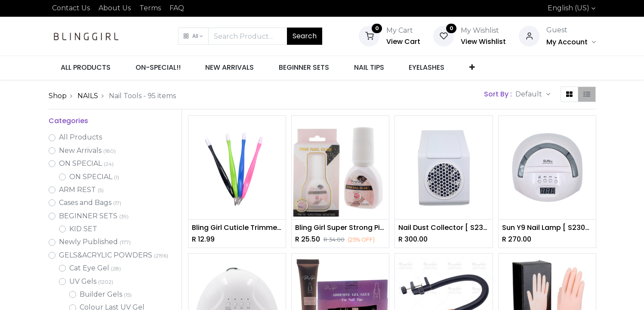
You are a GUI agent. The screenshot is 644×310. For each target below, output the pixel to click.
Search (305, 36)
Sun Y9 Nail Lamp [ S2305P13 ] (547, 228)
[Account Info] (571, 42)
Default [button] (530, 94)
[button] (193, 36)
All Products (80, 137)
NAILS (88, 96)
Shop (58, 96)
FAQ (177, 8)
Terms (150, 8)
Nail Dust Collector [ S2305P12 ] (444, 228)
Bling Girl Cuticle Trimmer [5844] (237, 228)
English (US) (569, 8)
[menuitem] (86, 68)
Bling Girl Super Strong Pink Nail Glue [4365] (340, 228)
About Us (115, 8)
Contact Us (71, 8)
